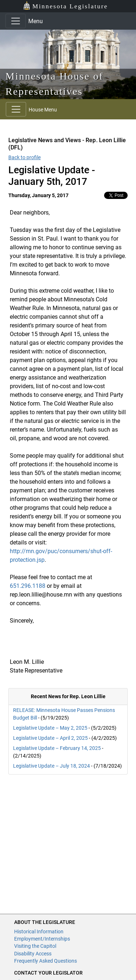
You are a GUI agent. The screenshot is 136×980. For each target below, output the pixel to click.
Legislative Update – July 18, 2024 (51, 766)
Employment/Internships (42, 939)
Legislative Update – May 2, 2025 (50, 728)
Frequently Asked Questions (46, 961)
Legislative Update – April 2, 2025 (50, 738)
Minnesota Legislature (65, 6)
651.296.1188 (28, 586)
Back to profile (24, 157)
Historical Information (39, 932)
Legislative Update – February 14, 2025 (57, 748)
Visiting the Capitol (35, 946)
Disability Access (33, 954)
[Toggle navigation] (16, 21)
